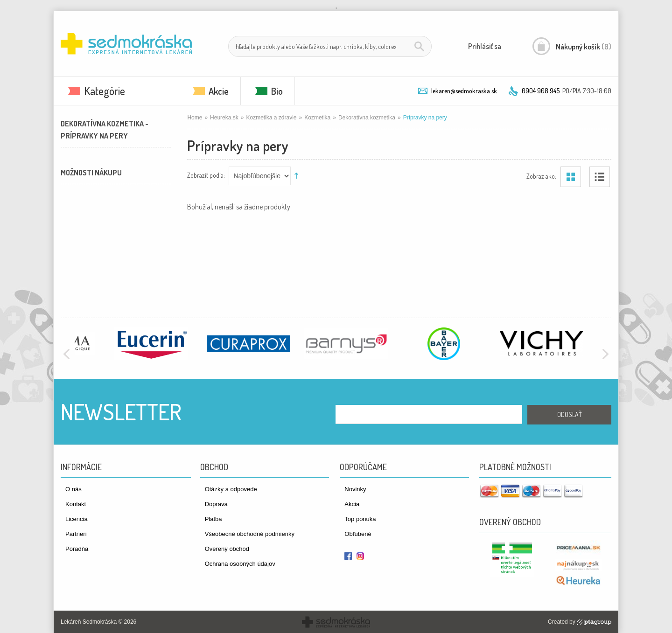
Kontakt (76, 504)
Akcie (219, 91)
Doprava (216, 504)
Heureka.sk (224, 118)
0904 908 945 (541, 91)
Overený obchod (227, 549)
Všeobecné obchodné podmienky (250, 534)
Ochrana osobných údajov (240, 564)
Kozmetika (317, 118)
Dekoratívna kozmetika (367, 118)
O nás (73, 489)
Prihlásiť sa (485, 46)
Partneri (76, 534)
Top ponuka (360, 519)
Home (195, 118)
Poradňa (77, 549)
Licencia (77, 519)
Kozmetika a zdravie (272, 118)
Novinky (355, 489)
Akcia (352, 504)
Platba (213, 519)
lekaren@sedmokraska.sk (464, 91)
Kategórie (105, 91)
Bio (277, 91)
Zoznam (600, 177)
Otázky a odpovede (231, 489)
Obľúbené (358, 534)
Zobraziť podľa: (206, 175)
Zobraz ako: (541, 176)
